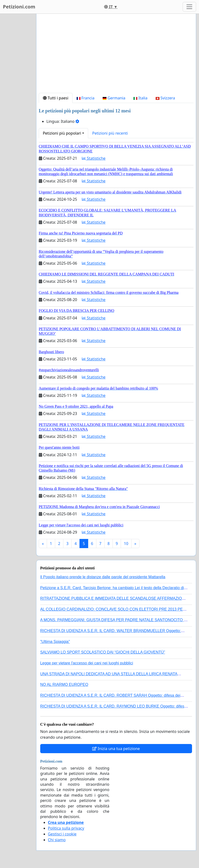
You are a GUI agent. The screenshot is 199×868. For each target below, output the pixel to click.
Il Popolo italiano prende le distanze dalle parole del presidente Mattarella (103, 577)
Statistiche (94, 158)
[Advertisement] (116, 55)
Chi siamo (57, 840)
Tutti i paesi (56, 98)
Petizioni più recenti (110, 133)
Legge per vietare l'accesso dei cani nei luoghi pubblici (87, 663)
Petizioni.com (19, 7)
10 (126, 544)
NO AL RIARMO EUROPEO (64, 685)
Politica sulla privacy (66, 828)
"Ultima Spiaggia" (55, 642)
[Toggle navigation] (189, 7)
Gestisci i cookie (62, 834)
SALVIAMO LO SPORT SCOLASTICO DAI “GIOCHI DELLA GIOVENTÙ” (103, 652)
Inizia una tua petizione (116, 749)
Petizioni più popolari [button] (62, 133)
